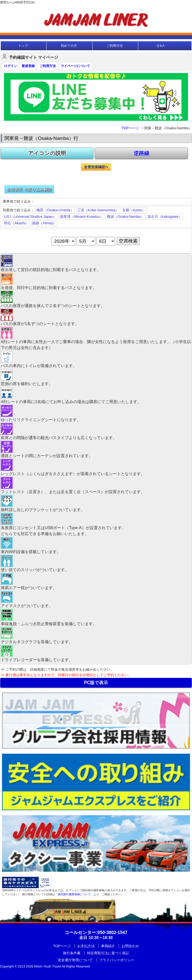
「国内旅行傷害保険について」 (74, 894)
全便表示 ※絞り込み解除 (29, 189)
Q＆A (160, 46)
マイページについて (75, 66)
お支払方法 (86, 946)
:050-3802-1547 (96, 932)
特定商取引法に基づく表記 (108, 953)
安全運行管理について (75, 960)
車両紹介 (108, 946)
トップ (23, 46)
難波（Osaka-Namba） (126, 217)
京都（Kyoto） (134, 210)
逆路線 (141, 153)
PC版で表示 (96, 682)
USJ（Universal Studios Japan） (30, 217)
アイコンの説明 (47, 153)
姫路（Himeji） (44, 223)
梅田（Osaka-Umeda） (55, 210)
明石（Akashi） (16, 223)
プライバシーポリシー (117, 960)
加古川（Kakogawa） (165, 217)
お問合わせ (130, 946)
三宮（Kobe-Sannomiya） (98, 210)
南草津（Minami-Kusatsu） (82, 217)
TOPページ (130, 128)
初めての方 (69, 46)
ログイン (10, 66)
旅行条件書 (72, 953)
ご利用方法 (115, 46)
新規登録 (28, 66)
